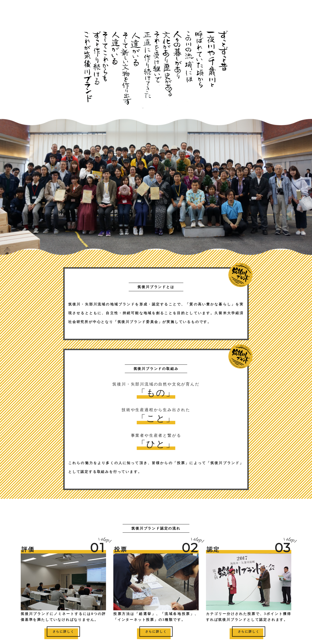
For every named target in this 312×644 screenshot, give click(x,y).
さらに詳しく (63, 632)
